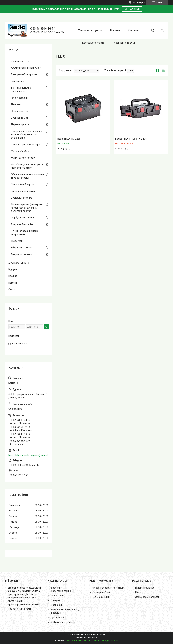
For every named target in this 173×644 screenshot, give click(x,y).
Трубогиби (17, 241)
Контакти (133, 30)
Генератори (17, 81)
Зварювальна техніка (23, 191)
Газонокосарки (19, 98)
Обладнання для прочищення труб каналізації (28, 176)
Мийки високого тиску (23, 158)
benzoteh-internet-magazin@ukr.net (28, 455)
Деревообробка (20, 124)
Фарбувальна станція (23, 218)
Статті (12, 289)
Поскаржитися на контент (78, 641)
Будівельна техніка (22, 198)
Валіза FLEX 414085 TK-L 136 (131, 139)
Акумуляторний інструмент (26, 68)
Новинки (115, 30)
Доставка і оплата (19, 263)
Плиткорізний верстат (23, 184)
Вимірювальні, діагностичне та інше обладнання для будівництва (27, 134)
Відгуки (13, 269)
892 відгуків (139, 2)
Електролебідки (102, 592)
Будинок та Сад (20, 118)
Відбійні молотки (145, 588)
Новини (13, 283)
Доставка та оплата (93, 43)
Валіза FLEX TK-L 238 (69, 139)
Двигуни (16, 104)
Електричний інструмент (25, 74)
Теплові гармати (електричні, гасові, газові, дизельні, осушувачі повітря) (27, 208)
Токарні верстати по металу (108, 588)
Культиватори (58, 618)
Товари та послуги (88, 30)
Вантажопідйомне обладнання (21, 89)
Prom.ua (103, 635)
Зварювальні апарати (147, 597)
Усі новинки (132, 9)
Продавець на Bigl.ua (87, 638)
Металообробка (20, 151)
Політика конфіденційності (105, 641)
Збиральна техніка (21, 248)
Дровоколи (57, 605)
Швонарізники (101, 597)
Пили (138, 592)
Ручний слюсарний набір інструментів (25, 233)
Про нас (13, 276)
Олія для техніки (20, 111)
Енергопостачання (21, 254)
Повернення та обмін (124, 43)
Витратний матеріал (22, 224)
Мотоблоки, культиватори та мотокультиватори (27, 166)
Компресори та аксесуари (25, 144)
